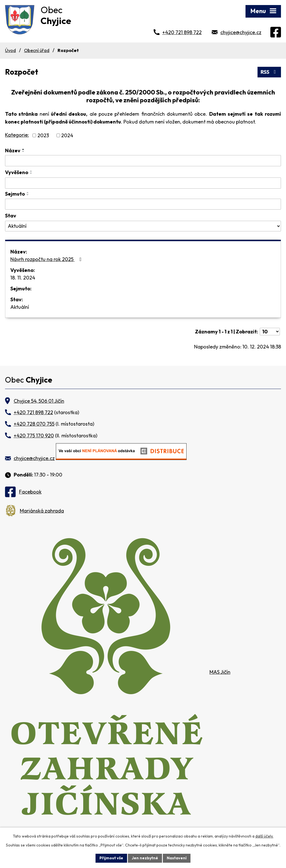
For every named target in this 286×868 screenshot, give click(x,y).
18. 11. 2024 (23, 278)
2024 (67, 135)
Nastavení (177, 858)
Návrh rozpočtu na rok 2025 (47, 259)
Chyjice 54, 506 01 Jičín (39, 401)
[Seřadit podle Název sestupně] (23, 151)
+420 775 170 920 (34, 436)
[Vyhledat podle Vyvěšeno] (143, 183)
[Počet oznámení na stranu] (270, 332)
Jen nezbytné (145, 858)
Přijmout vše (111, 858)
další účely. (264, 836)
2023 (43, 135)
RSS (269, 72)
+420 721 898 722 (182, 32)
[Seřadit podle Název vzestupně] (23, 149)
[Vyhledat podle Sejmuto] (143, 204)
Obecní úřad (37, 50)
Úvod (10, 50)
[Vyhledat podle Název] (143, 161)
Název (13, 150)
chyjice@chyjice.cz (241, 32)
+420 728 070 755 (34, 424)
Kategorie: (17, 135)
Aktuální (20, 307)
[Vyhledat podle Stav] (143, 226)
